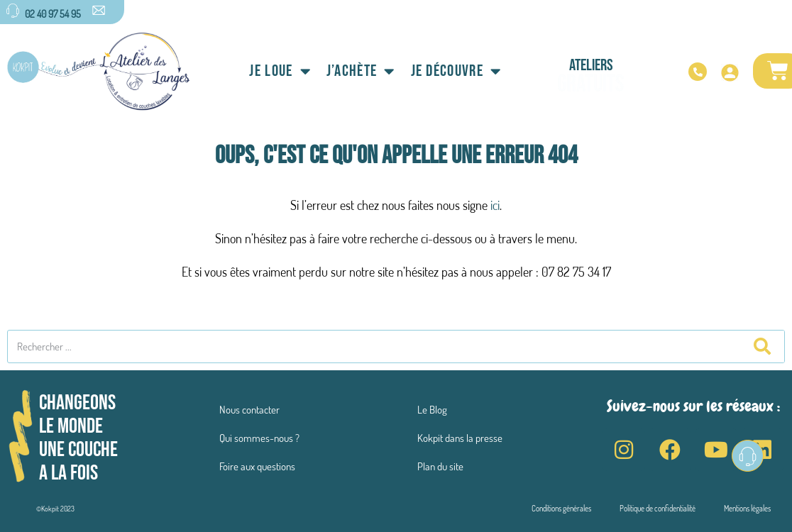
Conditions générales (561, 509)
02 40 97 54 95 (53, 13)
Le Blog (432, 410)
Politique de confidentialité (658, 509)
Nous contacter (249, 410)
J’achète (361, 71)
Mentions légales (747, 509)
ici (495, 205)
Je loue (280, 71)
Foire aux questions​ (257, 466)
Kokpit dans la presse (460, 438)
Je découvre (456, 71)
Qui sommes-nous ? (259, 438)
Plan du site (440, 466)
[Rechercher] (762, 347)
